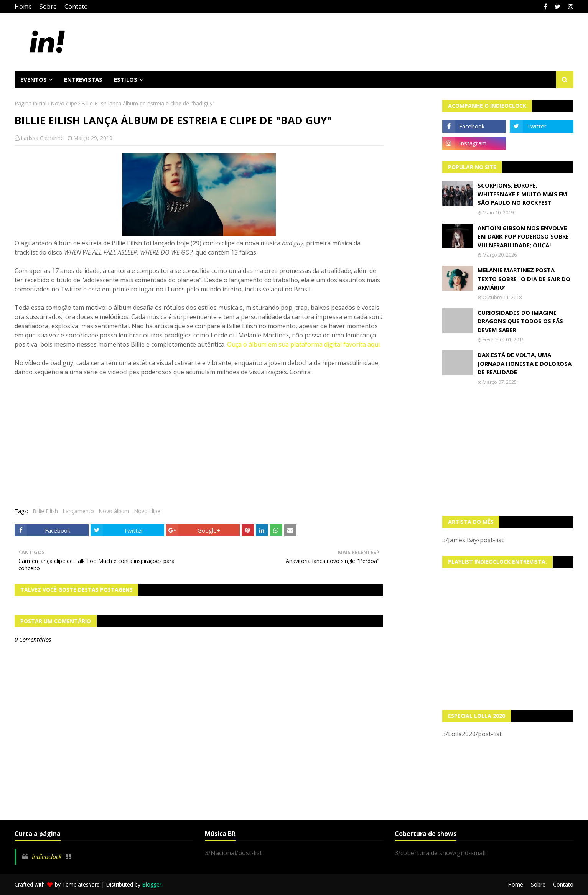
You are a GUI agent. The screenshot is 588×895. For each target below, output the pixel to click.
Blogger (152, 884)
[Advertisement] (508, 451)
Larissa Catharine (42, 138)
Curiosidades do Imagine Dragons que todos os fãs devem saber (520, 321)
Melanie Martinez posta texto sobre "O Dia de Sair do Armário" (524, 279)
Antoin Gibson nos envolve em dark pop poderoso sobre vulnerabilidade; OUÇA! (523, 236)
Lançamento (78, 511)
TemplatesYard (81, 884)
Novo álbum (114, 511)
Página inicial (30, 103)
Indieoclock (47, 857)
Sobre (48, 7)
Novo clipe (64, 103)
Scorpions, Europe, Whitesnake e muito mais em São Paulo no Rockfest (522, 194)
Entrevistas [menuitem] (83, 79)
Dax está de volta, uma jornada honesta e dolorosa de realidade (525, 363)
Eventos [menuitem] (34, 79)
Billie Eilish (45, 511)
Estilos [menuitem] (126, 79)
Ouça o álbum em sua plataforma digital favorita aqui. (304, 344)
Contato (76, 7)
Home (23, 7)
